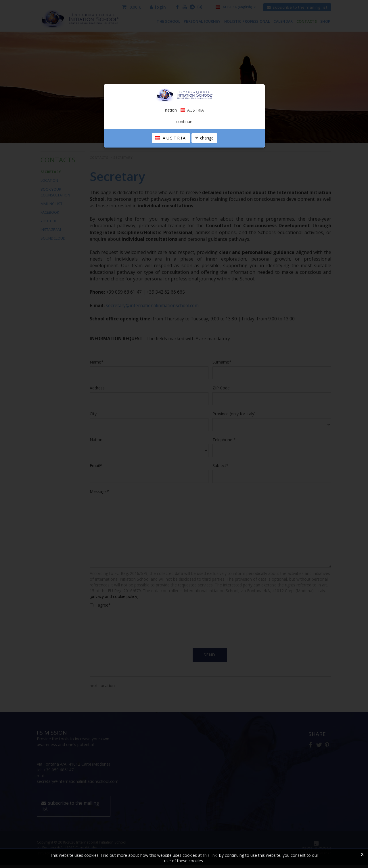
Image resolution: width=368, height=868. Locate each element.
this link (210, 855)
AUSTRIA (171, 141)
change (204, 141)
